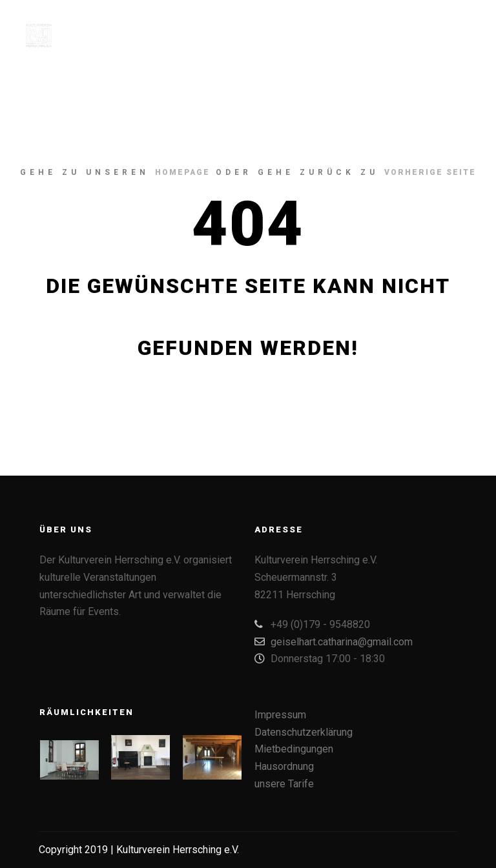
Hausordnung (284, 766)
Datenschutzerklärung (304, 732)
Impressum (280, 715)
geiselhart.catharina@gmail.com (334, 641)
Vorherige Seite (430, 172)
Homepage (182, 172)
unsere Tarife (284, 784)
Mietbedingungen (294, 749)
